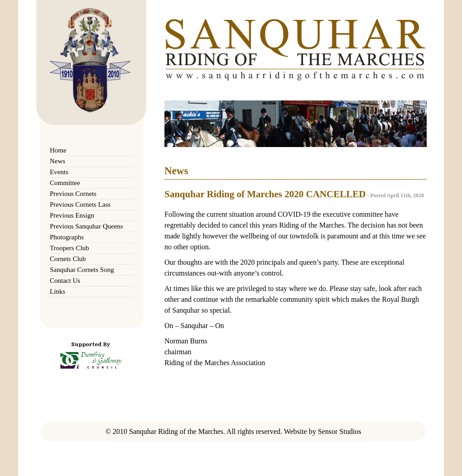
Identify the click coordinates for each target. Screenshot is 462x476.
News (58, 161)
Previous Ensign (72, 215)
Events (59, 172)
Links (58, 291)
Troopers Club (70, 248)
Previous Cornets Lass (80, 205)
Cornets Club (68, 259)
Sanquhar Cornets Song (82, 270)
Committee (65, 183)
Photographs (67, 237)
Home (58, 150)
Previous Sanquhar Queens (87, 226)
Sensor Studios (340, 431)
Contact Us (65, 281)
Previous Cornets (73, 194)
